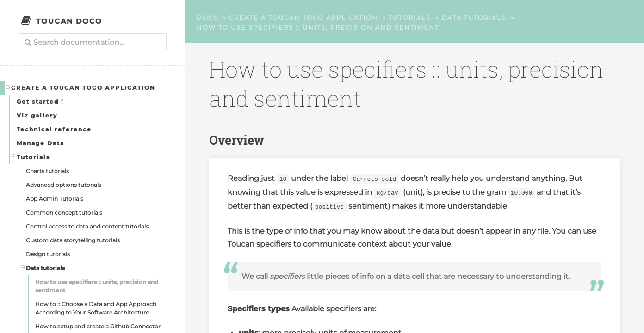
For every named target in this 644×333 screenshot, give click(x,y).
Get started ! (40, 102)
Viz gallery (37, 115)
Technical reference (54, 129)
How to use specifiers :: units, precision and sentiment (97, 286)
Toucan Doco (69, 21)
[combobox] (93, 42)
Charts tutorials (47, 171)
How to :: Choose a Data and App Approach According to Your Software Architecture (96, 308)
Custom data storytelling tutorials (73, 240)
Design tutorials (48, 254)
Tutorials (31, 157)
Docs (207, 18)
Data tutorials (43, 268)
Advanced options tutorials (64, 185)
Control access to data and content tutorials (87, 226)
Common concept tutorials (64, 213)
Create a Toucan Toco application (81, 87)
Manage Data (40, 143)
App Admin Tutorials (55, 199)
